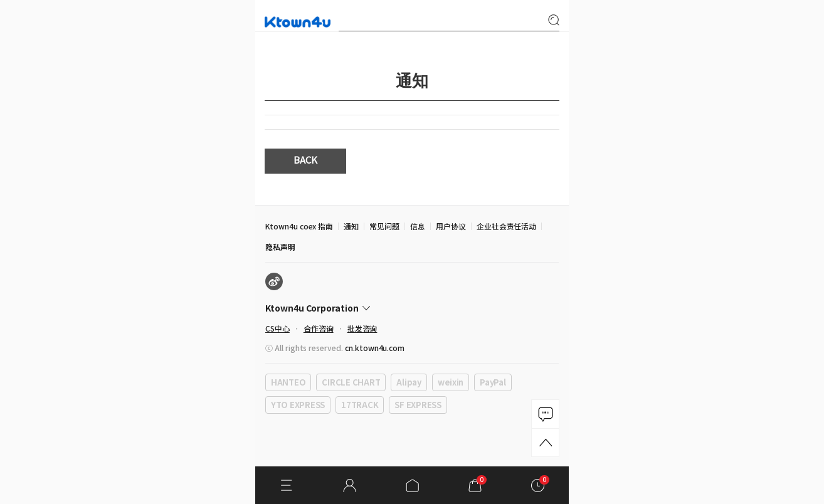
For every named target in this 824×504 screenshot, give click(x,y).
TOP (545, 443)
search (554, 20)
